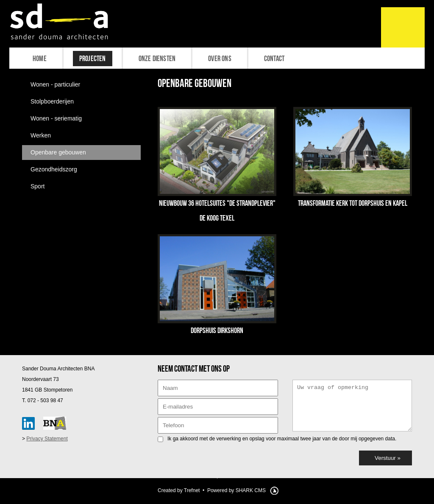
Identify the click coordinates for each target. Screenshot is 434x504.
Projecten (93, 59)
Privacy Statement (47, 439)
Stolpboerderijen (52, 101)
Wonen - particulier (55, 84)
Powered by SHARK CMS (236, 490)
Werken (41, 135)
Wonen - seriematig (56, 118)
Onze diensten (157, 59)
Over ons (220, 59)
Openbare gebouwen (58, 152)
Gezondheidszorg (54, 169)
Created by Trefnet (179, 490)
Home (40, 59)
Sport (38, 186)
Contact (274, 59)
